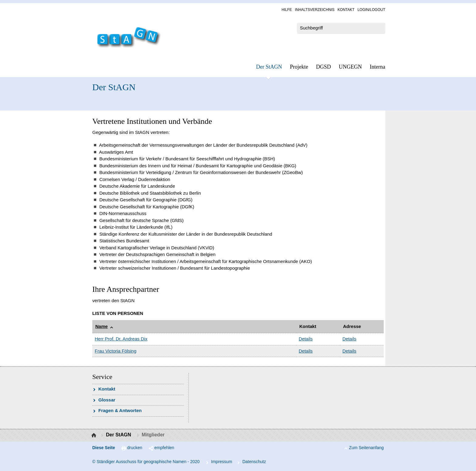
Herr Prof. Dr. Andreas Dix (121, 339)
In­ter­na (377, 67)
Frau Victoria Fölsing (116, 351)
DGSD (323, 67)
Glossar (107, 400)
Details (306, 339)
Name (102, 326)
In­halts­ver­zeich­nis (314, 10)
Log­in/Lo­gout (371, 10)
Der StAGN (269, 67)
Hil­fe (287, 10)
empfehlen (164, 448)
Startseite (95, 435)
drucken (135, 448)
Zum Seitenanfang (366, 448)
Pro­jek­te (299, 67)
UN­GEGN (350, 67)
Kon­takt (346, 10)
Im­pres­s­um (221, 462)
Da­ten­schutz (254, 462)
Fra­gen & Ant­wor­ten (120, 410)
